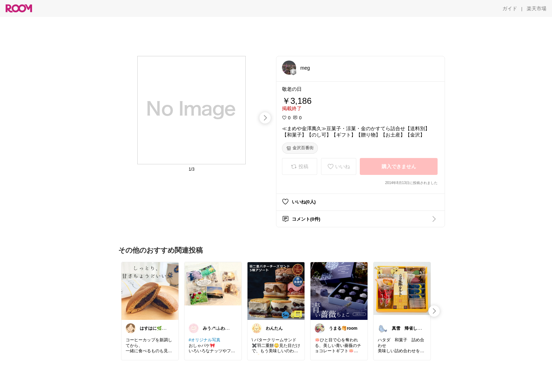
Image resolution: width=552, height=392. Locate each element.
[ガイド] (510, 8)
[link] (150, 291)
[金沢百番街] (300, 148)
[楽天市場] (537, 8)
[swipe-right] (265, 118)
